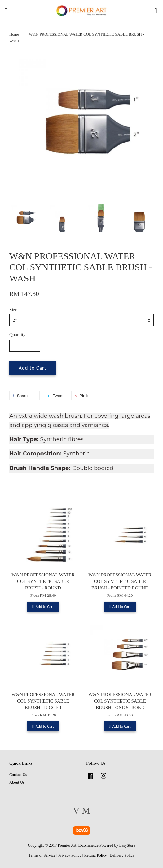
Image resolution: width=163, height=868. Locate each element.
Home (14, 34)
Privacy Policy (70, 855)
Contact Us (18, 775)
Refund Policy (95, 855)
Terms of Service (42, 855)
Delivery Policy (122, 855)
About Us (17, 782)
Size (13, 310)
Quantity (18, 335)
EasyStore (127, 845)
